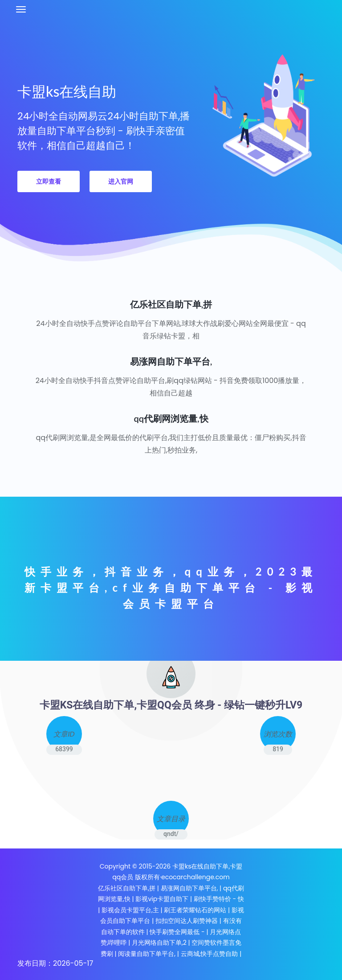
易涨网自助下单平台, (189, 888)
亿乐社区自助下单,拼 (127, 888)
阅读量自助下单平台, (147, 954)
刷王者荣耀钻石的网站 (195, 910)
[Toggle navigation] (21, 9)
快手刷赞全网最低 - (177, 932)
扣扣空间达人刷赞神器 (187, 921)
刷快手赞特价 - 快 (219, 899)
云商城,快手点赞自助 (210, 954)
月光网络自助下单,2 (159, 943)
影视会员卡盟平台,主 (130, 910)
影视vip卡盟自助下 (162, 899)
